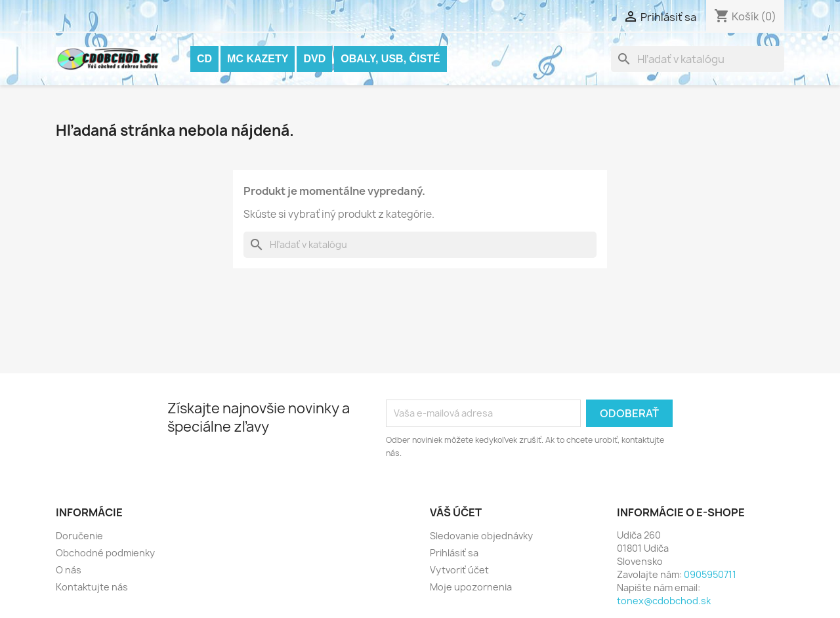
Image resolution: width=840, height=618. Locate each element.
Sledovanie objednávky (481, 536)
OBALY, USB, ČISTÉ (390, 59)
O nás (69, 570)
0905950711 (710, 574)
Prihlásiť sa (454, 553)
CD (204, 59)
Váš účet (456, 512)
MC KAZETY (258, 59)
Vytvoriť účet (459, 570)
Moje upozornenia (471, 587)
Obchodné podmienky (105, 553)
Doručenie (79, 536)
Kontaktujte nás (92, 587)
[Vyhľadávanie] (698, 59)
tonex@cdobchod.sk (664, 601)
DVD (314, 59)
